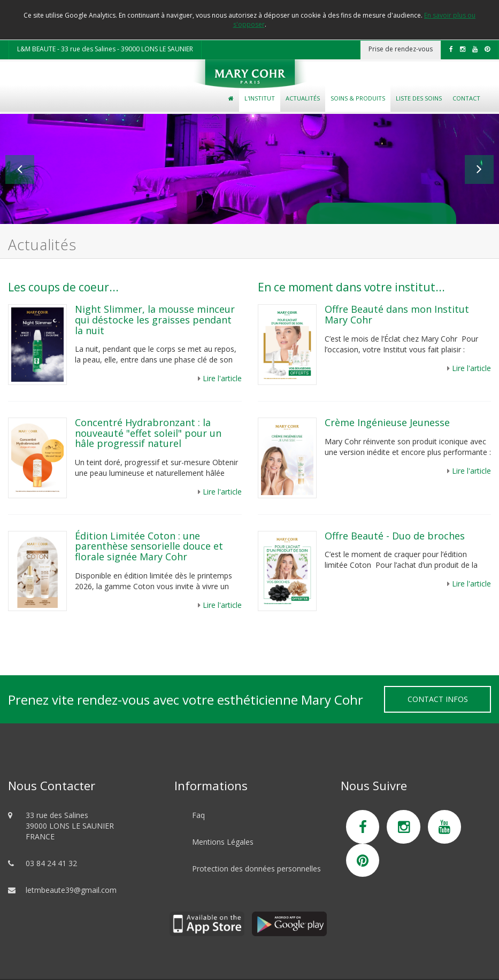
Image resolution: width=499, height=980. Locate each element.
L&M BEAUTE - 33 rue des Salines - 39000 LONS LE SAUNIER (105, 49)
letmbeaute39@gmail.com (71, 890)
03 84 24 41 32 (51, 863)
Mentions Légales (223, 842)
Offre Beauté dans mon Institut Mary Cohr (397, 314)
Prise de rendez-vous (401, 49)
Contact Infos (438, 699)
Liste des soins (419, 98)
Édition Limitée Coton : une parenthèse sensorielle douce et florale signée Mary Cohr (149, 546)
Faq (198, 815)
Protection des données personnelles (256, 869)
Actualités (303, 98)
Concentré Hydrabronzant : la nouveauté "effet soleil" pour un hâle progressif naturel (148, 433)
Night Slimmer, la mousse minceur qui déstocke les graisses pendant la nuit (155, 320)
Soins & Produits (358, 98)
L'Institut (260, 98)
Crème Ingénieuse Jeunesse (387, 422)
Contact (466, 98)
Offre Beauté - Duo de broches (395, 536)
